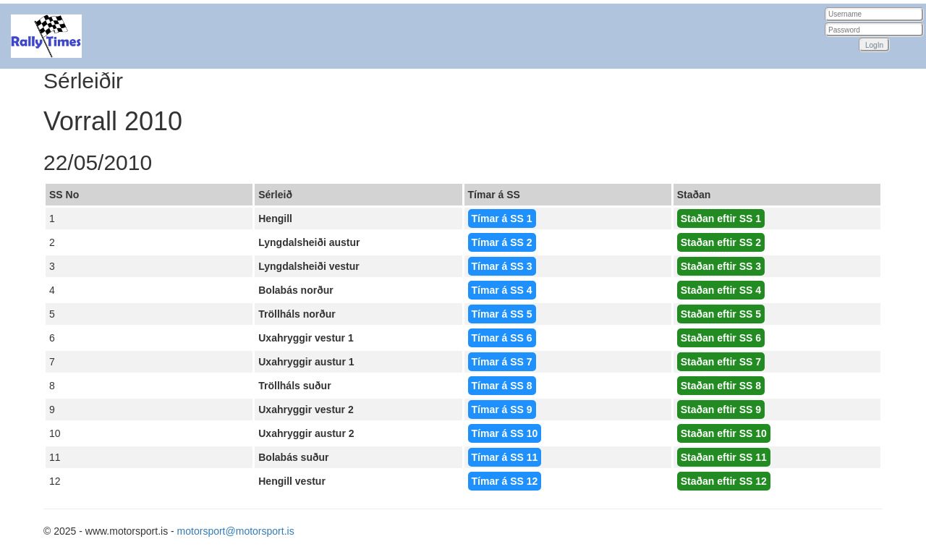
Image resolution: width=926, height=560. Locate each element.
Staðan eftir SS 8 (721, 386)
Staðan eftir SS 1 (721, 219)
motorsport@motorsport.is (236, 531)
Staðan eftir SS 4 (721, 290)
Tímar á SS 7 (502, 362)
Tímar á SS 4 (502, 290)
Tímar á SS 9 (502, 410)
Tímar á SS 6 (502, 338)
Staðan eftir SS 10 (724, 433)
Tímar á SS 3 (502, 266)
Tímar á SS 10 (505, 433)
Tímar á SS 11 (505, 457)
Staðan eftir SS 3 (721, 266)
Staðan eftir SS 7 (721, 362)
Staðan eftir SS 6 (721, 338)
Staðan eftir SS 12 (724, 481)
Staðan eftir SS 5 (721, 314)
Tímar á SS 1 (502, 219)
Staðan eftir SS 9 (721, 410)
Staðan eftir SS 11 (724, 457)
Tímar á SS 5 (502, 314)
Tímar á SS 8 (502, 386)
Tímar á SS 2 (502, 242)
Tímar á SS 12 (505, 481)
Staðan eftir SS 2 (721, 242)
